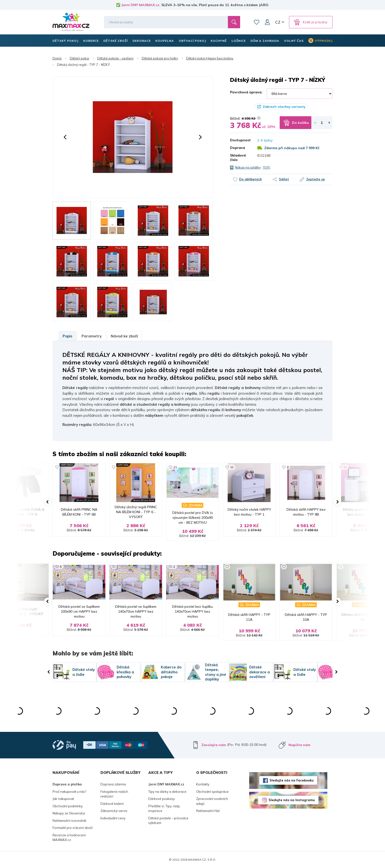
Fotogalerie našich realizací (114, 794)
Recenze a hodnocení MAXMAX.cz (69, 838)
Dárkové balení (112, 804)
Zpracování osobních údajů (212, 801)
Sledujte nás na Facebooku (292, 780)
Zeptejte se (316, 179)
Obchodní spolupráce (212, 792)
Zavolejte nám (214, 745)
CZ (278, 22)
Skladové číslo (238, 158)
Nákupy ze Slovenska (69, 813)
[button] (65, 137)
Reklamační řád (208, 811)
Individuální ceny (113, 818)
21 (175, 467)
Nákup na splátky (248, 167)
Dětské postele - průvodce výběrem (168, 821)
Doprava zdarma (113, 784)
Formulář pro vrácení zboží (73, 828)
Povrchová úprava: (246, 92)
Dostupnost (240, 140)
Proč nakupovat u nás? (69, 792)
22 (345, 467)
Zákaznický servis (114, 811)
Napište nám (299, 745)
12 (232, 467)
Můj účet (267, 22)
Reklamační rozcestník (69, 821)
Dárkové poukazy (162, 799)
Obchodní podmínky (68, 806)
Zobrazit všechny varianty (284, 107)
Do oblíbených (250, 179)
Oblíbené (257, 22)
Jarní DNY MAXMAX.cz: (141, 5)
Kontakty (203, 784)
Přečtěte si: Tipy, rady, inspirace (164, 809)
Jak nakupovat (63, 799)
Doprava (238, 148)
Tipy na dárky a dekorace (167, 792)
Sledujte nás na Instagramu (292, 800)
